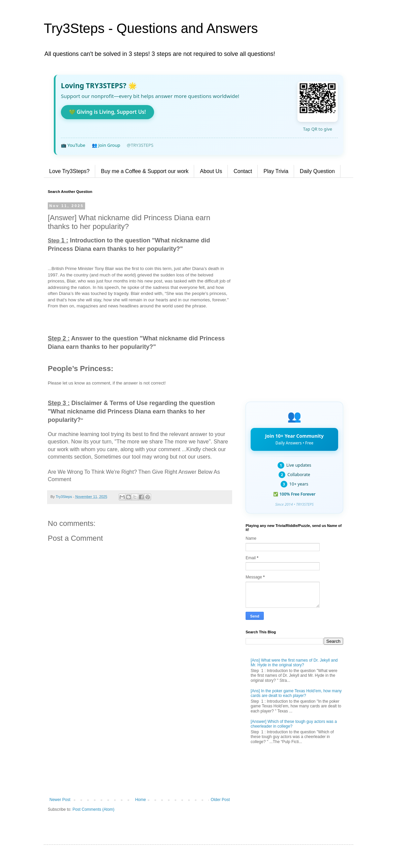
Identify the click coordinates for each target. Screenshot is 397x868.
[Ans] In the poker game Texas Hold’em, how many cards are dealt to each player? (296, 693)
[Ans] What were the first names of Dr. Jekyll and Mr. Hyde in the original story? (294, 663)
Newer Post (60, 800)
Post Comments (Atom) (93, 809)
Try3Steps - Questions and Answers (151, 28)
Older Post (220, 800)
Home (141, 800)
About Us (211, 171)
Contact (243, 171)
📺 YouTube (73, 145)
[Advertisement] (140, 742)
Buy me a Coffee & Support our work (145, 171)
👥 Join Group (106, 145)
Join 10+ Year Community (294, 439)
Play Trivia (276, 171)
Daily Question (317, 171)
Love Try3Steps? (69, 171)
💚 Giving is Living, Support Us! (107, 112)
